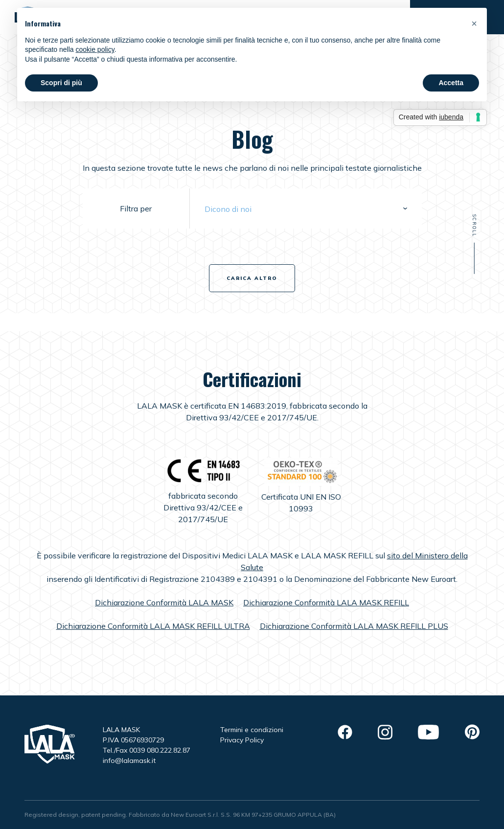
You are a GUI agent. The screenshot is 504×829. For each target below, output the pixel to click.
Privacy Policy (242, 740)
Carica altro (252, 278)
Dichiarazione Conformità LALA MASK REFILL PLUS (354, 626)
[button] (474, 23)
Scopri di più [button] (61, 83)
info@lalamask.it (129, 760)
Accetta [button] (451, 83)
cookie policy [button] (95, 49)
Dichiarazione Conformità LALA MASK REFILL (326, 602)
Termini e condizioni (252, 730)
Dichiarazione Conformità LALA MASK (164, 602)
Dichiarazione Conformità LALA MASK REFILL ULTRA (153, 626)
